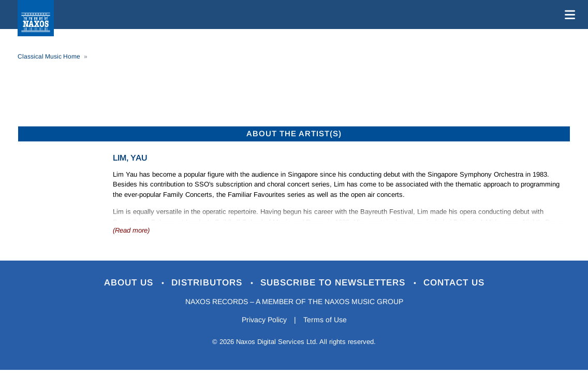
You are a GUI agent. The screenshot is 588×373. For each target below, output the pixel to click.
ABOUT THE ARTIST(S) (294, 133)
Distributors (208, 283)
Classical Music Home (49, 56)
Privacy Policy (264, 320)
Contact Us (454, 283)
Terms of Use (325, 320)
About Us (130, 283)
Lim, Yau (130, 158)
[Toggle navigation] (568, 15)
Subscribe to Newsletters (334, 283)
